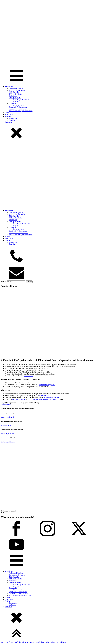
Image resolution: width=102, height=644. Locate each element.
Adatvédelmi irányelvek (21, 642)
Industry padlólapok (7, 417)
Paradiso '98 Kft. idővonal (57, 642)
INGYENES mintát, (19, 399)
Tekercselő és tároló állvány (18, 109)
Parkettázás (13, 96)
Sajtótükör (13, 120)
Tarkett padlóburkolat (16, 88)
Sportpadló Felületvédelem (18, 107)
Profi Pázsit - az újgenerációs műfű (21, 111)
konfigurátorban (45, 396)
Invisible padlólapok (8, 434)
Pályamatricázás (19, 105)
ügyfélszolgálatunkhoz (51, 397)
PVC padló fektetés (16, 94)
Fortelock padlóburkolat (17, 90)
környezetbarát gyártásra (47, 385)
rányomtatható (28, 376)
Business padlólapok (8, 442)
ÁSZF (11, 642)
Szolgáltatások (37, 642)
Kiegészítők (17, 101)
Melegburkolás (14, 92)
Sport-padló (13, 103)
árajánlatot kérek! (7, 405)
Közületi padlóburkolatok (22, 100)
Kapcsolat (8, 122)
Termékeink (9, 86)
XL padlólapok (6, 425)
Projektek (8, 116)
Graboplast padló (15, 98)
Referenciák (9, 115)
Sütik (31, 642)
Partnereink (13, 118)
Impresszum (5, 642)
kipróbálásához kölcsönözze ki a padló (44, 399)
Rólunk (7, 113)
